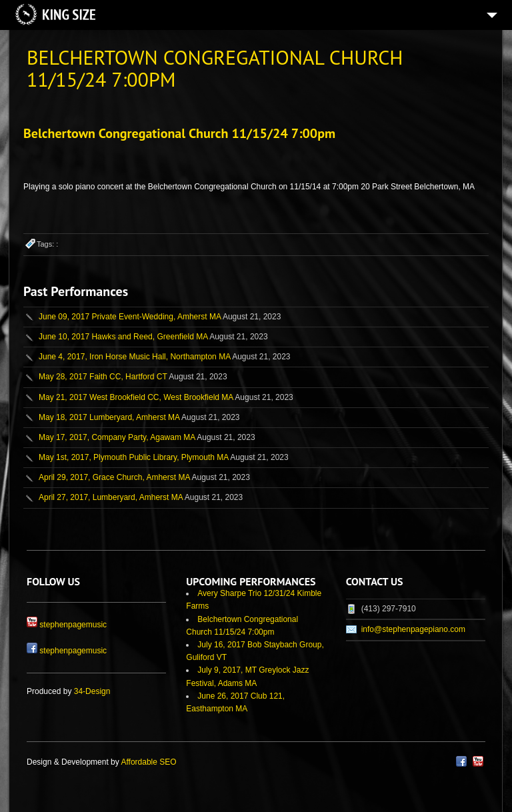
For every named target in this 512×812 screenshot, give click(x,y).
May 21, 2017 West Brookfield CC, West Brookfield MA (136, 397)
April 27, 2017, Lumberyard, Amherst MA (111, 497)
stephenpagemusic (73, 625)
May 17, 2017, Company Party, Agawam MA (117, 437)
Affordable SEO (148, 762)
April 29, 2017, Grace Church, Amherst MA (114, 477)
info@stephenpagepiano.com (413, 629)
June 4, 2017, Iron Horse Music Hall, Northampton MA (134, 357)
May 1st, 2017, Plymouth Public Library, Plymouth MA (134, 457)
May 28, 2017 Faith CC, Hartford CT (103, 377)
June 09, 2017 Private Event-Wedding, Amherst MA (130, 317)
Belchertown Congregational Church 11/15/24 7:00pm (179, 133)
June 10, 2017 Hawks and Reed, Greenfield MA (123, 337)
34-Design (92, 691)
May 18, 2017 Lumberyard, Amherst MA (109, 417)
